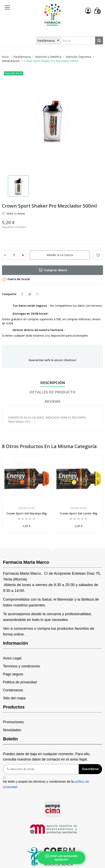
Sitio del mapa (14, 698)
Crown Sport (26, 508)
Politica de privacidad (20, 682)
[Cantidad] (14, 255)
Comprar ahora (52, 270)
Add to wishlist (98, 255)
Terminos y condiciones (22, 666)
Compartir (22, 294)
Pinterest (37, 294)
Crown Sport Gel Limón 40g (79, 513)
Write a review (15, 214)
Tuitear (30, 294)
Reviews (52, 401)
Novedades (12, 730)
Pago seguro (13, 674)
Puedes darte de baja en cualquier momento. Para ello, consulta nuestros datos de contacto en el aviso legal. (47, 757)
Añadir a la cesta (60, 255)
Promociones (13, 722)
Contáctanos (13, 690)
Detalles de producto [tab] (52, 392)
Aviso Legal (12, 658)
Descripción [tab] (53, 383)
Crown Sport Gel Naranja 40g (26, 513)
